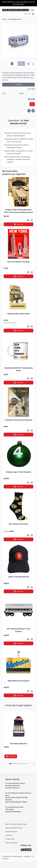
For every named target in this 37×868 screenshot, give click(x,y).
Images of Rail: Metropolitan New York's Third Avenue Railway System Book (19, 211)
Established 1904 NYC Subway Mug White (18, 369)
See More (18, 85)
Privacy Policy (10, 839)
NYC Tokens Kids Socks (19, 524)
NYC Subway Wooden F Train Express (19, 630)
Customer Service (11, 832)
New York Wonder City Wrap (19, 262)
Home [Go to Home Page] (4, 19)
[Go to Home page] (18, 10)
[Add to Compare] (33, 111)
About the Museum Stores (14, 828)
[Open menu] (4, 14)
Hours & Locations (11, 843)
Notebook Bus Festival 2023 (18, 314)
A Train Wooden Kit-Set (14, 19)
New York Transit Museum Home (16, 824)
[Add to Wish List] (29, 111)
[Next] (33, 64)
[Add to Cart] (32, 104)
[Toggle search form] (25, 14)
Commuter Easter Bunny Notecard (18, 420)
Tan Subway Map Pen (19, 744)
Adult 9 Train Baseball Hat (18, 577)
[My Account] (29, 14)
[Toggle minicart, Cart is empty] (33, 14)
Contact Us (9, 835)
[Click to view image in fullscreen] (18, 41)
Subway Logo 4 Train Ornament (18, 472)
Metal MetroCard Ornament (18, 681)
